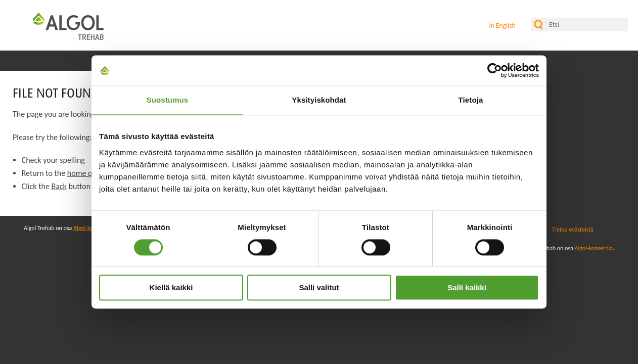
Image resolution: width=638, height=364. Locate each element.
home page (86, 173)
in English (502, 26)
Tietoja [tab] (471, 100)
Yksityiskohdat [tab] (319, 100)
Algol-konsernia (594, 248)
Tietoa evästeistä (573, 230)
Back (59, 186)
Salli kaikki (467, 288)
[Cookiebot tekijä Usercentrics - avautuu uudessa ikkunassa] (495, 70)
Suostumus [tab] (168, 100)
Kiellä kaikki (171, 288)
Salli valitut (319, 288)
